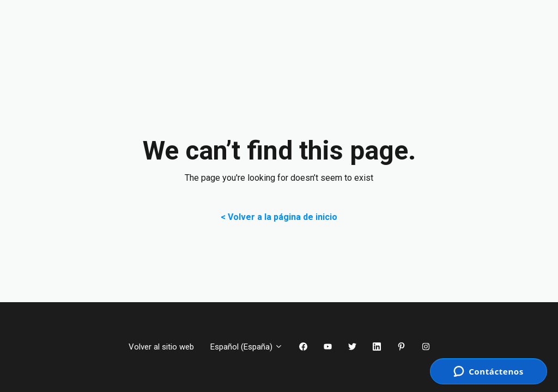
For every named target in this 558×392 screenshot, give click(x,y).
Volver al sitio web (161, 347)
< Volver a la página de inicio (279, 217)
